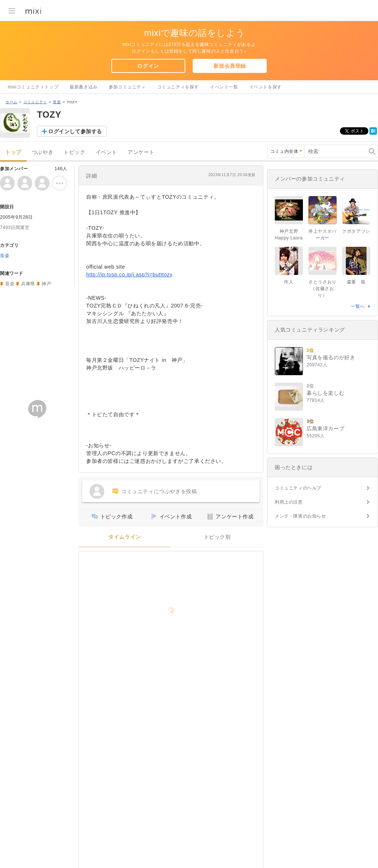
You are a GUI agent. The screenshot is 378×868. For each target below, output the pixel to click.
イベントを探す (266, 87)
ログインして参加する (75, 131)
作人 (289, 282)
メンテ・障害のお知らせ (301, 516)
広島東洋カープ (325, 428)
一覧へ (358, 306)
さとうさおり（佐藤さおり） (323, 289)
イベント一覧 (224, 87)
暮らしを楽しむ (325, 393)
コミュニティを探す (178, 87)
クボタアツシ (356, 231)
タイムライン (125, 537)
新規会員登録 (230, 66)
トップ (13, 152)
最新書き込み (84, 87)
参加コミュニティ (127, 87)
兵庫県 (28, 284)
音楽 (57, 102)
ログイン (148, 66)
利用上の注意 (289, 502)
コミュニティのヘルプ (298, 488)
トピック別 (217, 537)
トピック (74, 152)
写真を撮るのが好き (331, 357)
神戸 (46, 284)
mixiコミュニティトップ (33, 87)
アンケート (141, 152)
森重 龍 (356, 282)
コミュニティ (35, 102)
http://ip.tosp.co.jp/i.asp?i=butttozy (129, 275)
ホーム (11, 102)
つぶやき (43, 152)
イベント (107, 152)
